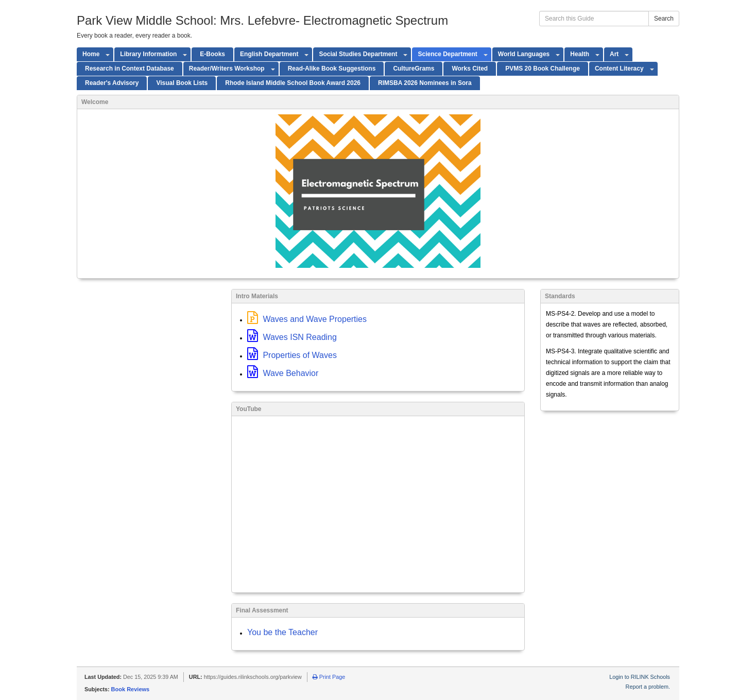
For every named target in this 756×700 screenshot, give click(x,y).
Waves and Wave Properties (307, 319)
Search (664, 19)
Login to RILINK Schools (640, 677)
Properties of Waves (292, 355)
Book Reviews (131, 689)
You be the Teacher (282, 632)
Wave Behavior (283, 373)
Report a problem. (648, 687)
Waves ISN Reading (292, 337)
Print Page (329, 677)
